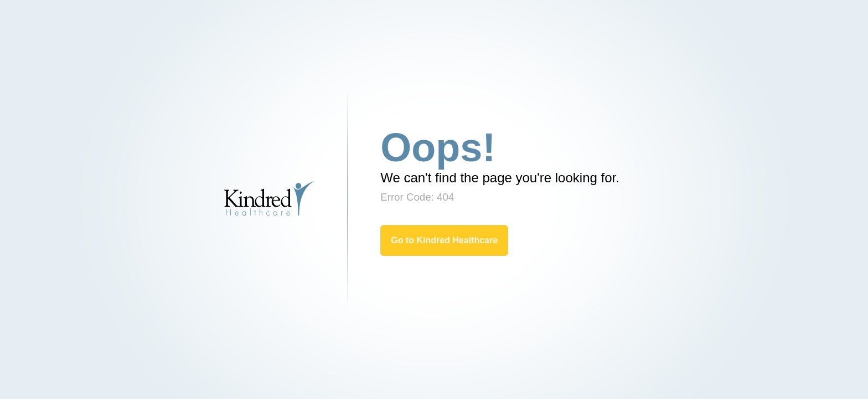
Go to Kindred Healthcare (444, 240)
